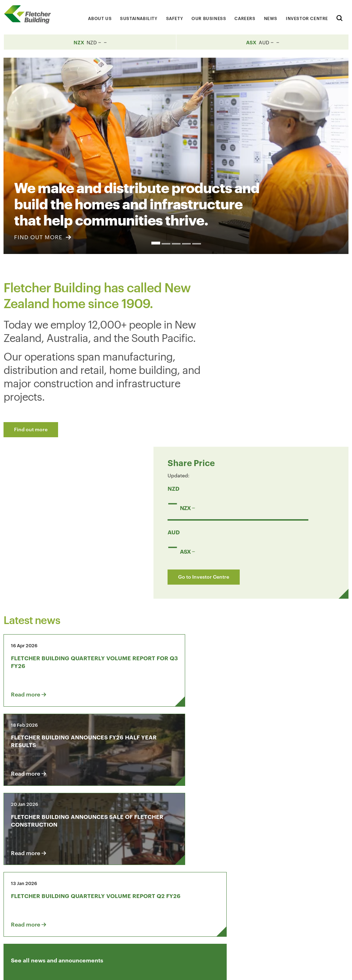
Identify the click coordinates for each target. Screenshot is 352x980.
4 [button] (186, 244)
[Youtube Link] (304, 886)
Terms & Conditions (237, 968)
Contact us (31, 886)
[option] (176, 156)
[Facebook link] (264, 886)
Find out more (31, 429)
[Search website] (340, 17)
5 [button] (197, 244)
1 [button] (156, 243)
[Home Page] (30, 14)
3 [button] (176, 244)
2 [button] (166, 244)
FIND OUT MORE (43, 237)
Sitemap (332, 968)
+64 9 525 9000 (32, 936)
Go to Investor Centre (267, 408)
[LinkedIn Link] (284, 886)
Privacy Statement (291, 968)
